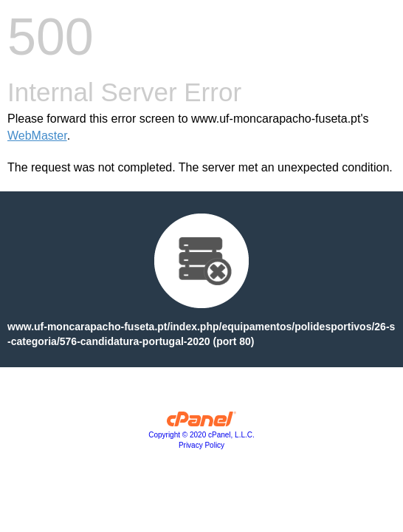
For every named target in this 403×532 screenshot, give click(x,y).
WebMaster (37, 136)
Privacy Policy (201, 445)
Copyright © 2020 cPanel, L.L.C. (201, 435)
